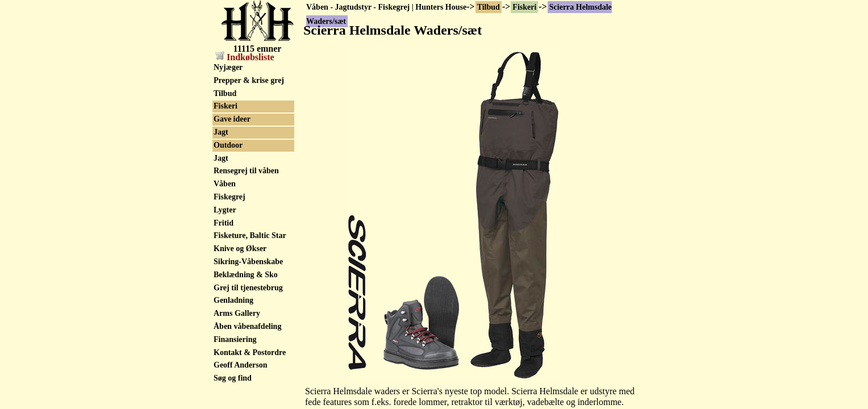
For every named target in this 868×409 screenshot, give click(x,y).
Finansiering (235, 339)
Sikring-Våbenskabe (248, 262)
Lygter (225, 210)
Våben (225, 184)
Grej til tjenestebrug (248, 288)
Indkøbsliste (245, 57)
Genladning (233, 300)
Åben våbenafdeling (247, 326)
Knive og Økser (240, 249)
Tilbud (489, 7)
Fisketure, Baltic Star (250, 235)
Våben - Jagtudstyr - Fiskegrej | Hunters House (386, 7)
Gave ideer (232, 119)
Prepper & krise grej (249, 80)
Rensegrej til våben (246, 171)
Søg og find (233, 378)
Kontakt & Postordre (250, 352)
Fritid (224, 223)
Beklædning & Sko (246, 275)
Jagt (221, 132)
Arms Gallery (237, 313)
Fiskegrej (229, 197)
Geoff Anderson (241, 365)
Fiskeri (524, 7)
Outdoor (228, 145)
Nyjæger (228, 67)
